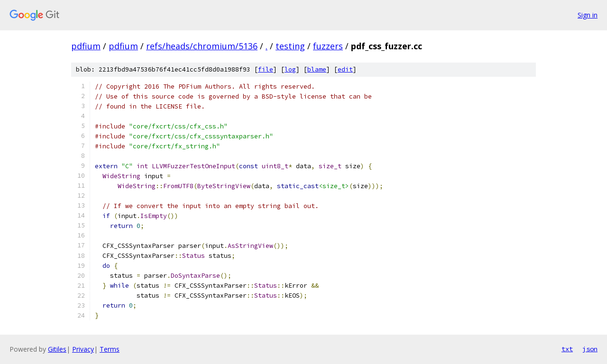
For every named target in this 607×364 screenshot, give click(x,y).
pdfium (86, 46)
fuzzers (328, 46)
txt (567, 349)
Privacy (83, 349)
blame (317, 69)
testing (290, 46)
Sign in (588, 15)
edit (345, 69)
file (266, 69)
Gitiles (57, 349)
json (590, 349)
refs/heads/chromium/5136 (202, 46)
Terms (110, 349)
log (290, 69)
